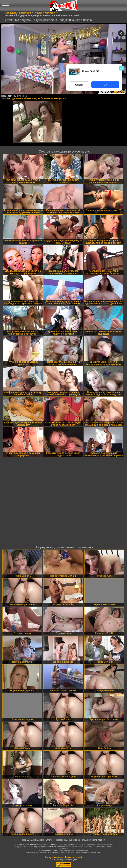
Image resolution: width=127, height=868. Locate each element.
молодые (12, 98)
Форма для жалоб (74, 857)
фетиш (62, 98)
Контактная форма (54, 857)
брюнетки (30, 98)
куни (38, 98)
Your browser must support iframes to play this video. (64, 59)
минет (21, 98)
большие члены (49, 98)
